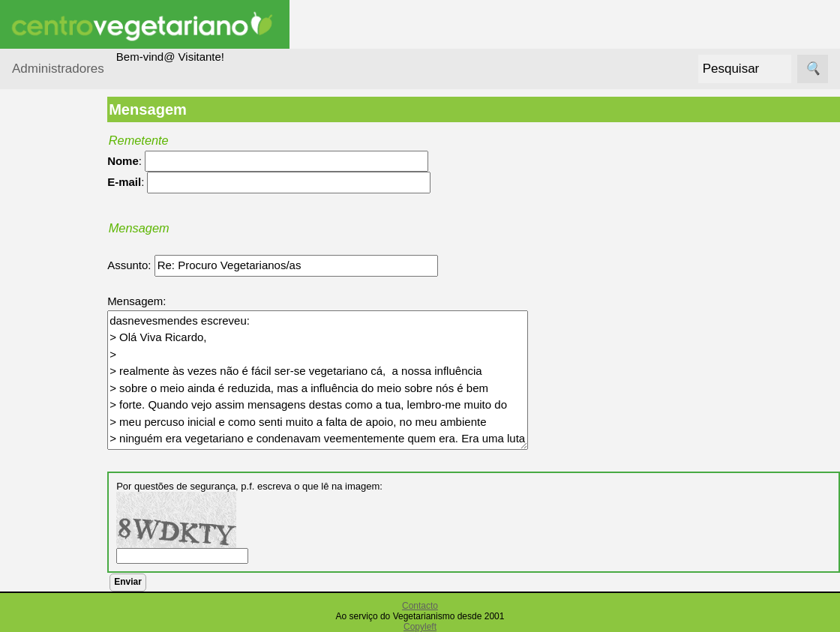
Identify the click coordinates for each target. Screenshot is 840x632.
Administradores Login (68, 120)
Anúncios (71, 477)
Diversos (52, 319)
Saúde (46, 347)
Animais (50, 244)
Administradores (58, 69)
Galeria (66, 567)
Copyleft (420, 627)
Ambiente (54, 216)
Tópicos (32, 149)
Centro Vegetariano (60, 282)
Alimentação (61, 186)
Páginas (32, 386)
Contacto (420, 606)
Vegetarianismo (87, 428)
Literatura (72, 592)
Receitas (70, 453)
